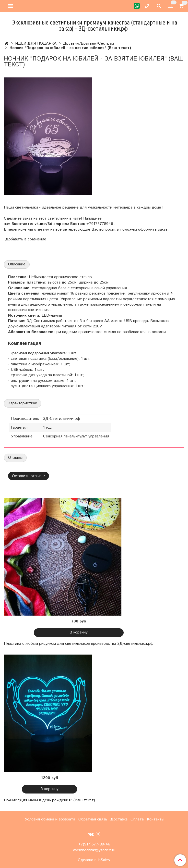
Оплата (137, 819)
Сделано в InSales (94, 860)
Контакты (156, 819)
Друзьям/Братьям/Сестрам (88, 43)
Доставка (119, 819)
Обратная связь (93, 819)
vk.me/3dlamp (48, 224)
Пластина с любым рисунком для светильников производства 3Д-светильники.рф (79, 644)
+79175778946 (100, 224)
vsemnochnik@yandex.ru (94, 850)
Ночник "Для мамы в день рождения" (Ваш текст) (49, 800)
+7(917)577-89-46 (94, 844)
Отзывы (15, 458)
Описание (17, 264)
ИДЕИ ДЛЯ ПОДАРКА (36, 43)
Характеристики (23, 403)
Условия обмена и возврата (50, 819)
